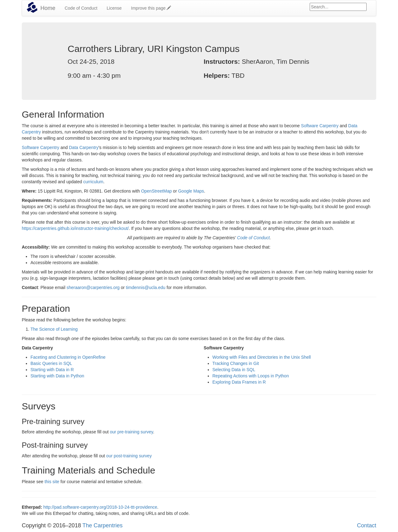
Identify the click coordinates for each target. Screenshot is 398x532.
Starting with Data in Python (57, 376)
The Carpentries (102, 525)
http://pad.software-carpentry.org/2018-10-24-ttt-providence (100, 507)
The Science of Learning (54, 329)
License (114, 8)
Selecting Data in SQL (234, 370)
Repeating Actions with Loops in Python (251, 376)
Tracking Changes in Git (236, 363)
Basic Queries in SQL (51, 363)
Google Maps (191, 191)
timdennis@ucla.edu (146, 287)
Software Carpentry (320, 126)
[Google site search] (338, 7)
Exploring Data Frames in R (239, 382)
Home (48, 8)
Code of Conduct (81, 8)
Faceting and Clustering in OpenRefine (68, 357)
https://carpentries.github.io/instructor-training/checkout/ (75, 228)
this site (52, 482)
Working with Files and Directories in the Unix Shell (261, 357)
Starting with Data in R (52, 370)
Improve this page (151, 8)
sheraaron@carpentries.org (94, 287)
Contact (367, 525)
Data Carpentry (84, 147)
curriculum (93, 182)
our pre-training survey (131, 432)
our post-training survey (129, 456)
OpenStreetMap (157, 191)
